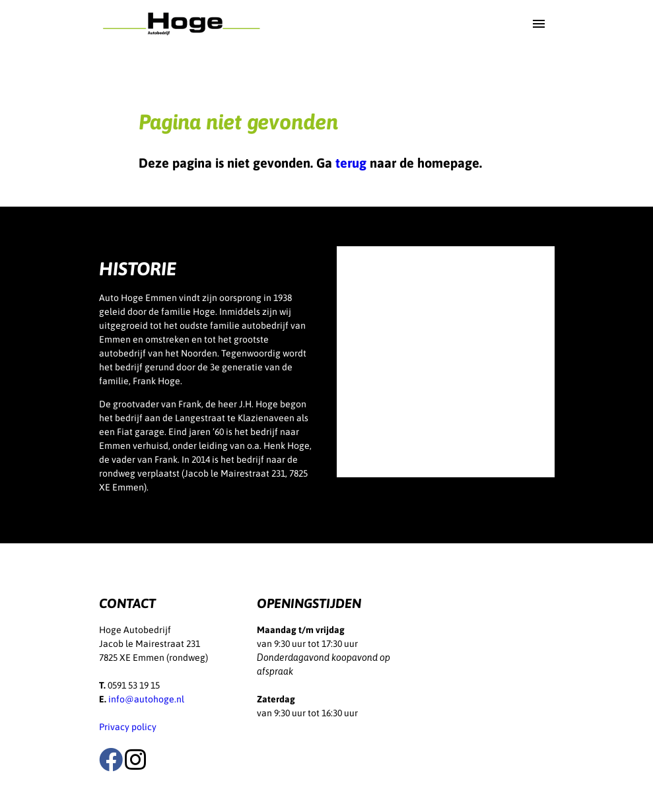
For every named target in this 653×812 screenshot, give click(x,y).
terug (351, 163)
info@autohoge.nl (146, 699)
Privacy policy (128, 727)
